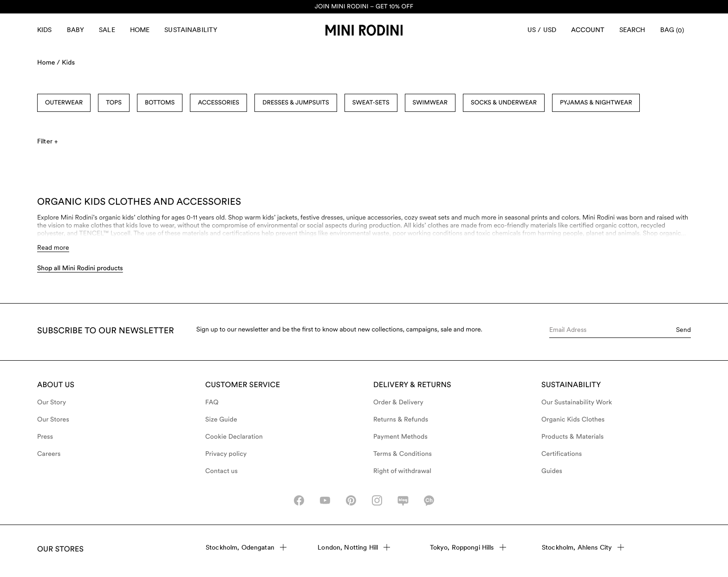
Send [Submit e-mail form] (683, 330)
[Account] (588, 30)
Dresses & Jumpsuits (296, 103)
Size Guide (221, 420)
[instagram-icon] (377, 500)
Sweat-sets (371, 103)
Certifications (562, 454)
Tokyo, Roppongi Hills (468, 547)
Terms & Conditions (403, 454)
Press (45, 437)
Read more (53, 247)
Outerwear (64, 103)
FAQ (212, 402)
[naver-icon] (403, 500)
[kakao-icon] (429, 500)
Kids (45, 30)
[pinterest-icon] (351, 500)
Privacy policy (226, 454)
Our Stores (53, 420)
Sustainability (191, 30)
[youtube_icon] (325, 500)
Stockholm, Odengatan (246, 547)
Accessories (218, 103)
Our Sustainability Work (577, 402)
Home (140, 30)
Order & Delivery (398, 402)
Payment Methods (400, 437)
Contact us (221, 471)
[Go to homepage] (364, 30)
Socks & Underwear (504, 103)
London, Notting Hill (354, 547)
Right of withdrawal (402, 471)
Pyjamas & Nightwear (596, 103)
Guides (552, 471)
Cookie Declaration (234, 437)
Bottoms (160, 103)
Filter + (47, 141)
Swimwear (430, 103)
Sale (107, 30)
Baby (76, 30)
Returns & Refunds (401, 420)
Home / (49, 63)
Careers (49, 454)
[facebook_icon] (299, 500)
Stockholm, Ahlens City (583, 547)
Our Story (52, 402)
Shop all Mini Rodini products (80, 268)
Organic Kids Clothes (573, 420)
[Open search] (632, 30)
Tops (114, 103)
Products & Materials (572, 437)
